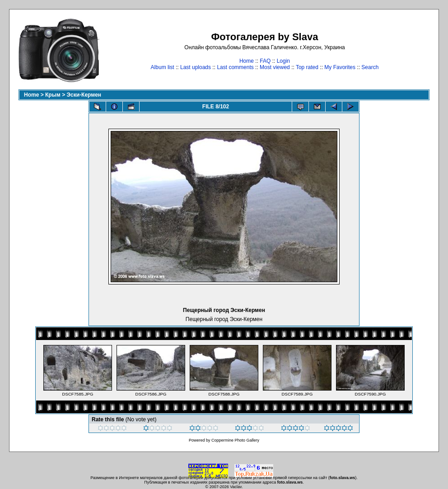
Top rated (307, 67)
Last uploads (196, 67)
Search (370, 67)
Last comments (235, 67)
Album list (163, 67)
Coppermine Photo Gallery (235, 440)
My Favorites (340, 67)
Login (283, 61)
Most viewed (275, 67)
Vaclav (236, 487)
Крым (53, 95)
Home (247, 61)
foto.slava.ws (343, 478)
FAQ (265, 61)
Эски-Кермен (84, 95)
